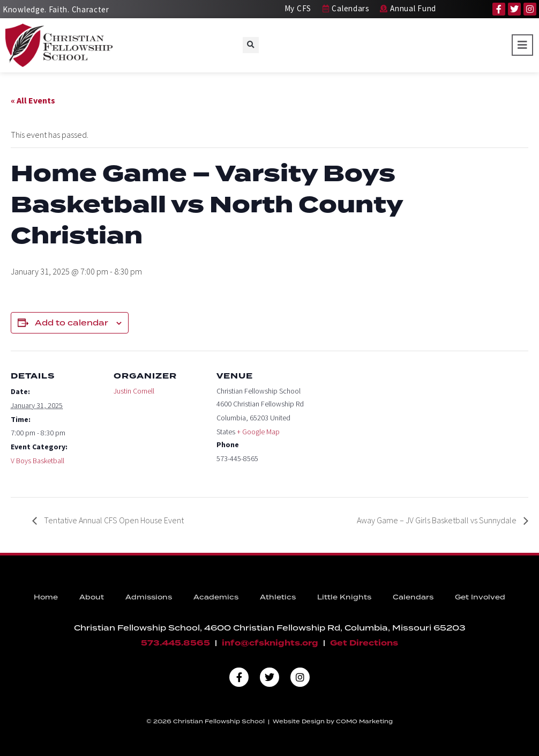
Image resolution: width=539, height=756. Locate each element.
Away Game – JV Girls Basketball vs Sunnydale (437, 520)
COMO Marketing (364, 721)
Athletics (278, 597)
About (92, 597)
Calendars (413, 597)
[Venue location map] (376, 424)
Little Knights (344, 597)
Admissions (149, 597)
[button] (251, 45)
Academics (216, 597)
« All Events (33, 100)
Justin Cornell (134, 391)
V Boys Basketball (38, 461)
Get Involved (480, 597)
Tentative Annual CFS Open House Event (113, 520)
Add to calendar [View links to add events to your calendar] (72, 323)
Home (46, 597)
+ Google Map (258, 432)
